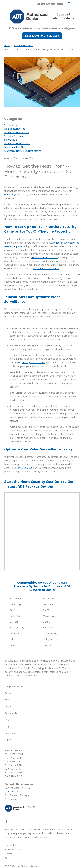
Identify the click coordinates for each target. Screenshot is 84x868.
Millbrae (14, 639)
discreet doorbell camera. (46, 268)
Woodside (15, 633)
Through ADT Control (33, 362)
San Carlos (48, 628)
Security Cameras (14, 136)
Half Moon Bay (50, 633)
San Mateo (48, 610)
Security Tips (11, 125)
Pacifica (14, 610)
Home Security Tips (15, 129)
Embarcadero (49, 598)
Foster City (15, 616)
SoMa (13, 645)
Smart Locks (11, 140)
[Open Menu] (11, 4)
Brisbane (14, 622)
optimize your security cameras (21, 195)
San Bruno (48, 604)
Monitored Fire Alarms (16, 147)
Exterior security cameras (44, 257)
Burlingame (48, 639)
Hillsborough (16, 604)
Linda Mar (48, 622)
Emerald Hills (16, 598)
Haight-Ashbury (17, 628)
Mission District (50, 616)
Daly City (47, 645)
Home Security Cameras (17, 143)
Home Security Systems (17, 132)
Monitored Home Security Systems (23, 151)
